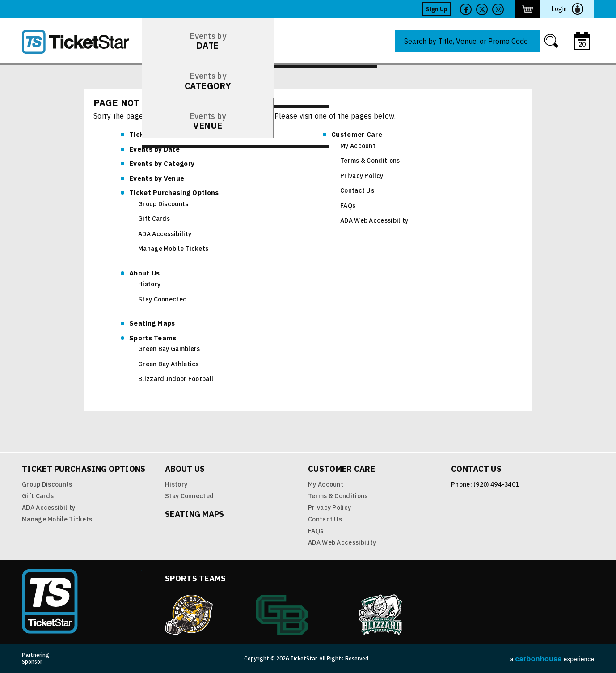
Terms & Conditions (370, 161)
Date (154, 149)
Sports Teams (153, 338)
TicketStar (82, 42)
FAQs (348, 206)
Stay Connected (162, 299)
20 (582, 44)
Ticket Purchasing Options (174, 193)
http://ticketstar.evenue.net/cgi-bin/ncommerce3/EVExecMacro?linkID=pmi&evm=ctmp (527, 9)
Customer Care (357, 134)
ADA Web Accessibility (374, 220)
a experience (552, 659)
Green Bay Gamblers (169, 349)
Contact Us (357, 190)
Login (559, 9)
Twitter (482, 9)
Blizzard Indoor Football (176, 379)
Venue (157, 178)
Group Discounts (163, 204)
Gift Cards (154, 219)
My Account (358, 146)
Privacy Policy (362, 176)
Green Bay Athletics (169, 364)
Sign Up (437, 9)
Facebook (466, 9)
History (149, 284)
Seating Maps (152, 323)
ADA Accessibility (165, 234)
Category (162, 163)
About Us (144, 273)
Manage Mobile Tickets (173, 249)
